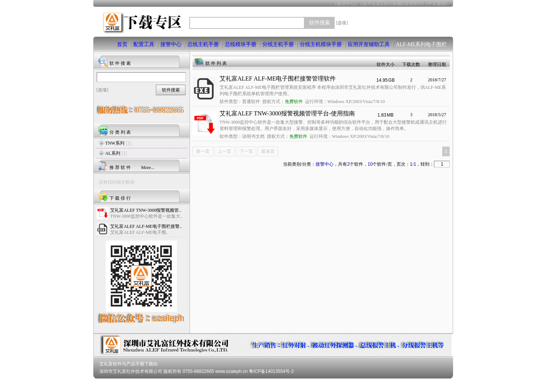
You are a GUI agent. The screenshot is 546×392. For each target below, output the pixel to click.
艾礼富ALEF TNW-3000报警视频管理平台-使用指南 (287, 113)
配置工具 (144, 44)
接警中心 (171, 44)
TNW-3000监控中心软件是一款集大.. (146, 216)
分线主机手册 (278, 44)
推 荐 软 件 (120, 168)
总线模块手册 (241, 44)
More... (148, 168)
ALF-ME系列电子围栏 (421, 44)
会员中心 (346, 3)
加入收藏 (392, 3)
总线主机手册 (203, 44)
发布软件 (413, 3)
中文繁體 (437, 3)
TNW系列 (115, 143)
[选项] (342, 23)
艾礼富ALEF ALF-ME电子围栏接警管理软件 (278, 79)
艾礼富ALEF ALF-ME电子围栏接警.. (146, 226)
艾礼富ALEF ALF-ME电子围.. (139, 232)
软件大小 (386, 64)
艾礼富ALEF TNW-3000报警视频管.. (146, 210)
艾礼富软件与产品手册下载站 (129, 364)
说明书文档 (253, 136)
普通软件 (251, 102)
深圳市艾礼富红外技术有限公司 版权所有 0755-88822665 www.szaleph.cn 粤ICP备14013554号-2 (197, 371)
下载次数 (411, 64)
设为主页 (371, 3)
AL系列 (113, 153)
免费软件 (294, 102)
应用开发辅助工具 (369, 44)
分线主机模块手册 (321, 44)
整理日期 (437, 64)
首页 (122, 44)
